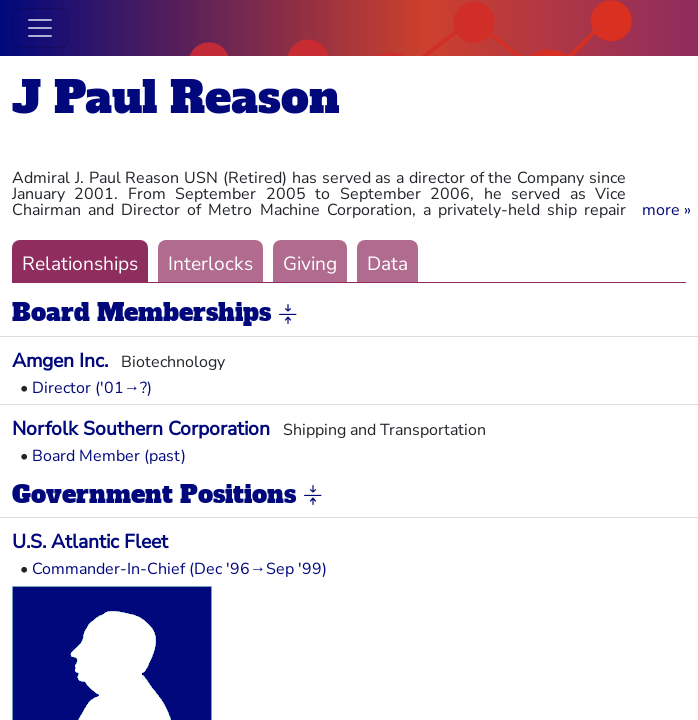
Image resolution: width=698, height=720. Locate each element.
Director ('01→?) (92, 388)
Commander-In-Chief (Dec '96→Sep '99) (179, 569)
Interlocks (210, 264)
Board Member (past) (109, 456)
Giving (310, 264)
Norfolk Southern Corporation (141, 429)
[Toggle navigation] (40, 28)
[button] (666, 210)
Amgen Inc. (60, 361)
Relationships (80, 264)
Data (387, 264)
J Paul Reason (176, 97)
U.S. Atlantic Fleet (90, 542)
